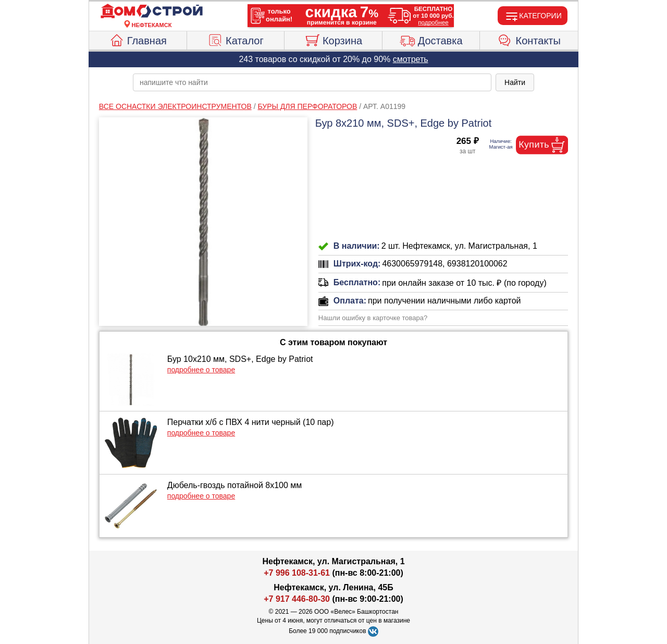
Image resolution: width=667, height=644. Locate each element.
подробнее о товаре (201, 370)
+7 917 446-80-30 (297, 599)
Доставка (431, 39)
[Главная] (152, 11)
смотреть (411, 59)
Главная (138, 39)
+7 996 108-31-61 (297, 573)
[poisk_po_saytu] (312, 82)
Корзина (333, 39)
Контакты (529, 39)
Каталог (236, 39)
